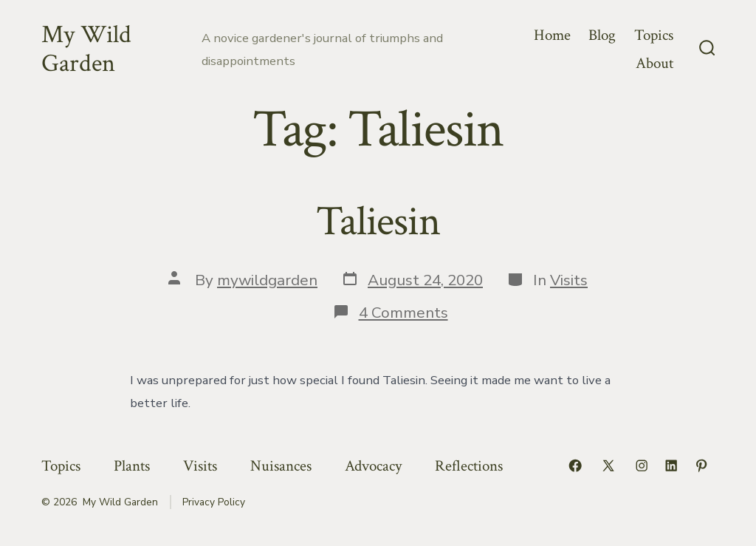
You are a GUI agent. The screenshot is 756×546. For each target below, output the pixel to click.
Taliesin (378, 222)
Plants (132, 466)
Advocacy (373, 466)
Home (552, 35)
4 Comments (403, 313)
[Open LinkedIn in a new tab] (671, 465)
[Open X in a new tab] (608, 465)
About (654, 63)
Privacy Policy (214, 502)
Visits (569, 280)
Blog (602, 35)
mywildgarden (267, 280)
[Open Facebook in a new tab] (575, 465)
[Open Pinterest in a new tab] (701, 465)
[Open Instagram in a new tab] (642, 465)
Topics (654, 35)
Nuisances (281, 466)
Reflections (469, 466)
